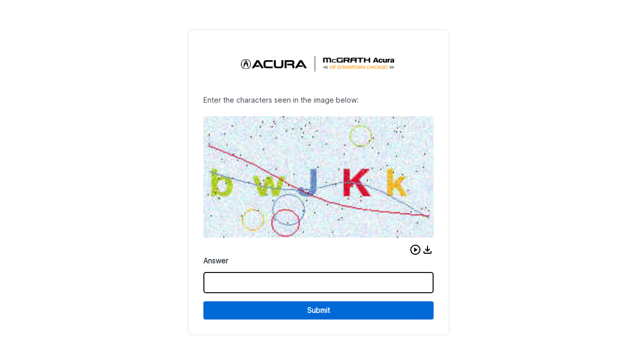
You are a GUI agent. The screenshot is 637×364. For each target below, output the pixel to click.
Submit (318, 310)
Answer (216, 261)
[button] (415, 250)
